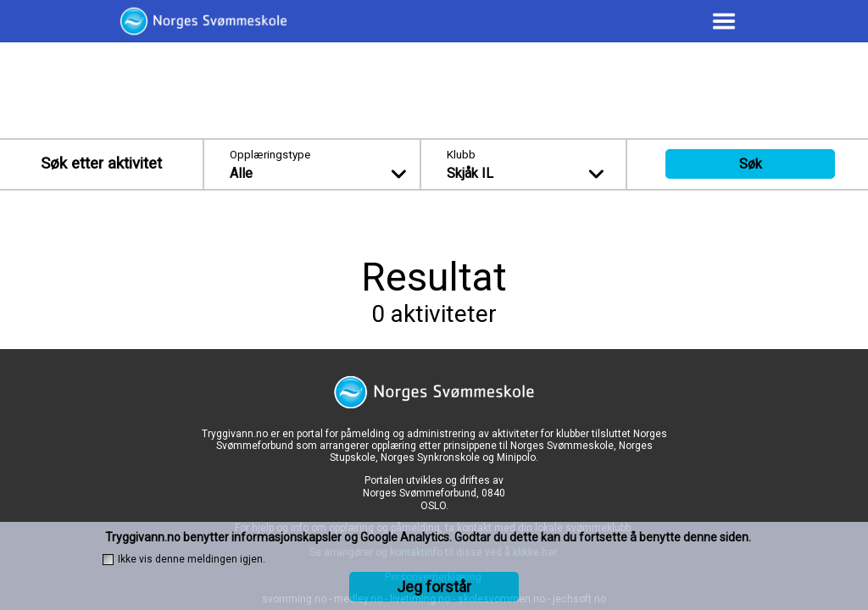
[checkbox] (108, 560)
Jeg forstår (434, 587)
